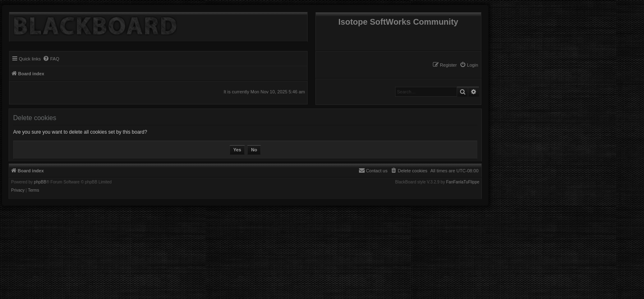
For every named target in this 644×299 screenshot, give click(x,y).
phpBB (40, 182)
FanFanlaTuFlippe (463, 182)
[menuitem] (469, 65)
